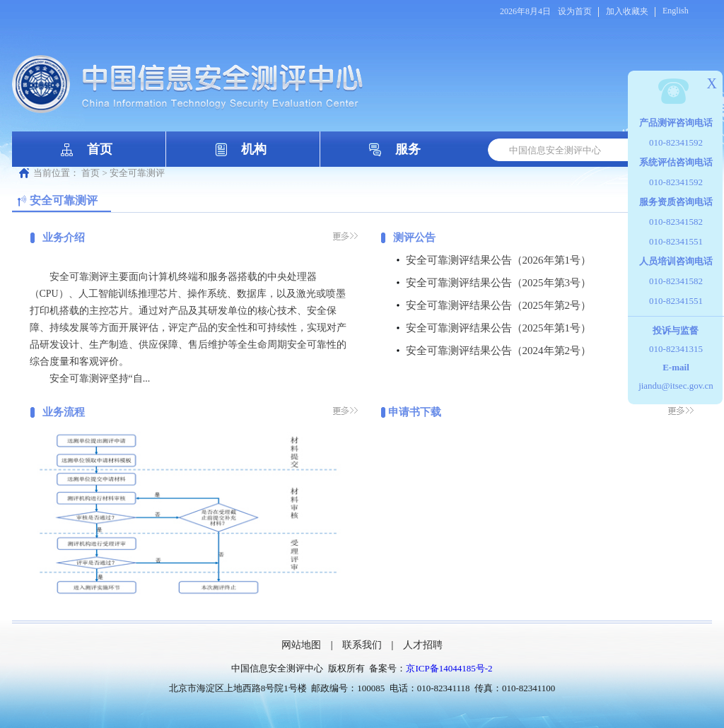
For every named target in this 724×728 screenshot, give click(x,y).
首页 (100, 149)
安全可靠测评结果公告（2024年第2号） (499, 351)
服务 (408, 149)
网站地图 (301, 645)
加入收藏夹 (627, 11)
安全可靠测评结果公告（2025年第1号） (499, 328)
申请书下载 (415, 412)
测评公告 (414, 237)
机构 (254, 149)
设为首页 (575, 11)
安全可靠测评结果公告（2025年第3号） (499, 283)
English (676, 11)
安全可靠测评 (137, 173)
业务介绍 (64, 237)
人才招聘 (423, 645)
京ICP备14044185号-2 (449, 668)
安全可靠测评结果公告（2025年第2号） (499, 305)
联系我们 (362, 645)
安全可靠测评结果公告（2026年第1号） (499, 260)
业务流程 (64, 412)
